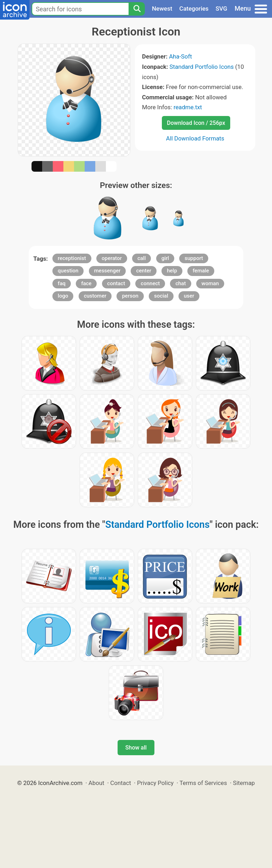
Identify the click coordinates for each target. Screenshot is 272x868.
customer (95, 296)
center (144, 271)
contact (116, 283)
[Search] (137, 9)
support (194, 258)
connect (150, 283)
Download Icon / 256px (196, 123)
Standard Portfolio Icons (202, 67)
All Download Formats (195, 138)
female (201, 271)
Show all (136, 748)
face (86, 283)
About (97, 783)
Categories (194, 9)
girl (165, 258)
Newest (162, 9)
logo (63, 296)
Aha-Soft (180, 56)
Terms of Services (203, 783)
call (142, 258)
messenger (107, 271)
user (189, 296)
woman (210, 283)
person (130, 296)
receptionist (72, 258)
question (68, 271)
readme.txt (188, 107)
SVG (222, 9)
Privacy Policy (155, 783)
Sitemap (244, 783)
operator (112, 258)
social (161, 296)
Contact (121, 783)
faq (62, 283)
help (172, 271)
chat (180, 283)
